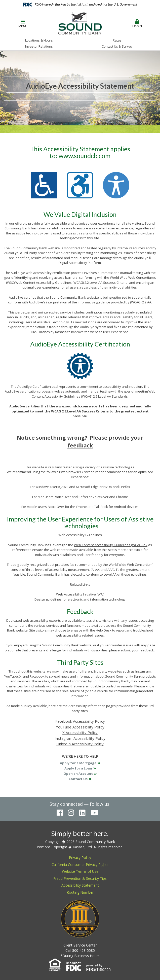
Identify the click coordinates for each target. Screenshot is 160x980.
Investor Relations (39, 46)
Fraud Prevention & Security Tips (80, 878)
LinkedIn (82, 813)
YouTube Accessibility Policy (80, 727)
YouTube (95, 813)
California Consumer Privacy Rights (80, 865)
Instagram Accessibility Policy (80, 738)
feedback (80, 445)
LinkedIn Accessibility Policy (80, 744)
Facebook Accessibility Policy (80, 721)
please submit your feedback (132, 650)
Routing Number (80, 892)
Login (137, 24)
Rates (117, 40)
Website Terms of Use (80, 871)
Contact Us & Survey (117, 46)
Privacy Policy (80, 857)
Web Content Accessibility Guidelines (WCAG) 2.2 (111, 545)
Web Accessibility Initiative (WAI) (80, 594)
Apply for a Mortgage (78, 763)
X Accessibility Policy (80, 732)
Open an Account (78, 774)
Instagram (71, 813)
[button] (23, 24)
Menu (23, 24)
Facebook (60, 813)
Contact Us (78, 779)
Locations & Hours (39, 40)
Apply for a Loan (78, 768)
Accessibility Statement (80, 885)
